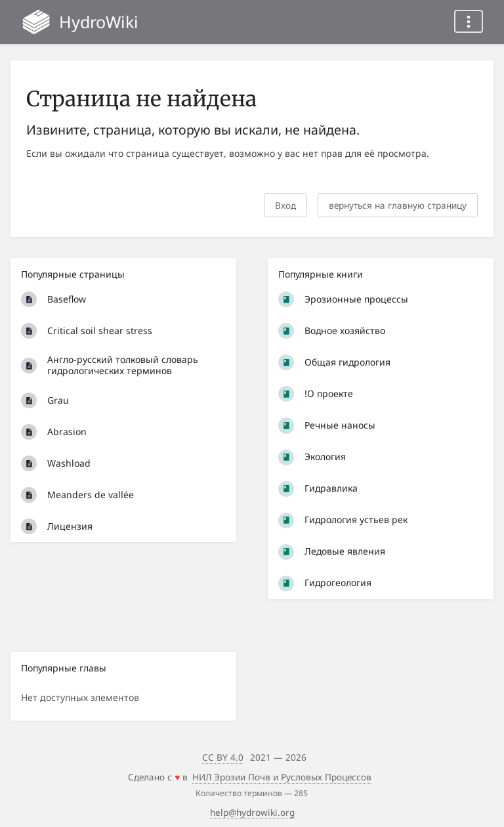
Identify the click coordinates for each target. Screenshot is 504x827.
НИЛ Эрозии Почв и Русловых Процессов (282, 777)
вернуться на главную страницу (398, 205)
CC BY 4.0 (223, 757)
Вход (285, 205)
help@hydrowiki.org (252, 812)
